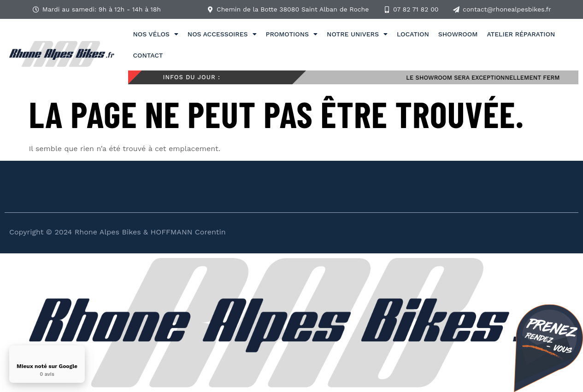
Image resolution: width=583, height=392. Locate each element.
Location (413, 34)
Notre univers (357, 34)
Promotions (292, 34)
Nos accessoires (222, 34)
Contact (148, 55)
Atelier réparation (521, 34)
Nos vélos (155, 34)
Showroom (458, 34)
